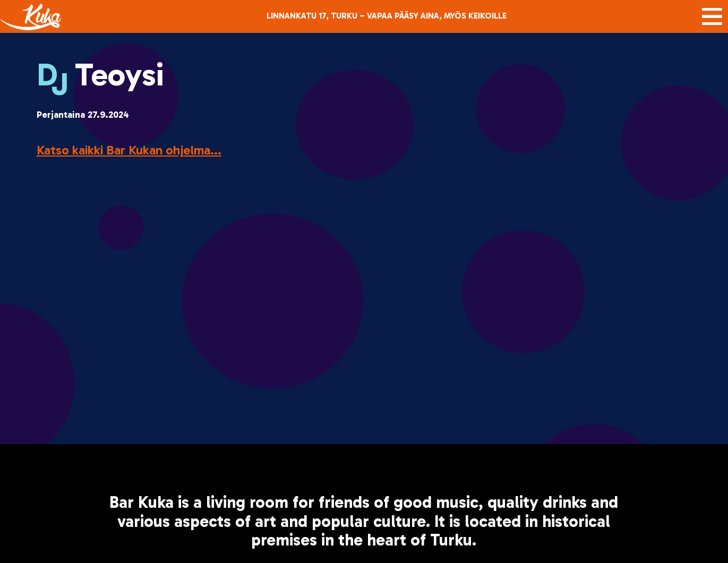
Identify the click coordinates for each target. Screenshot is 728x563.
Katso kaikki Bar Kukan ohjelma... (129, 150)
